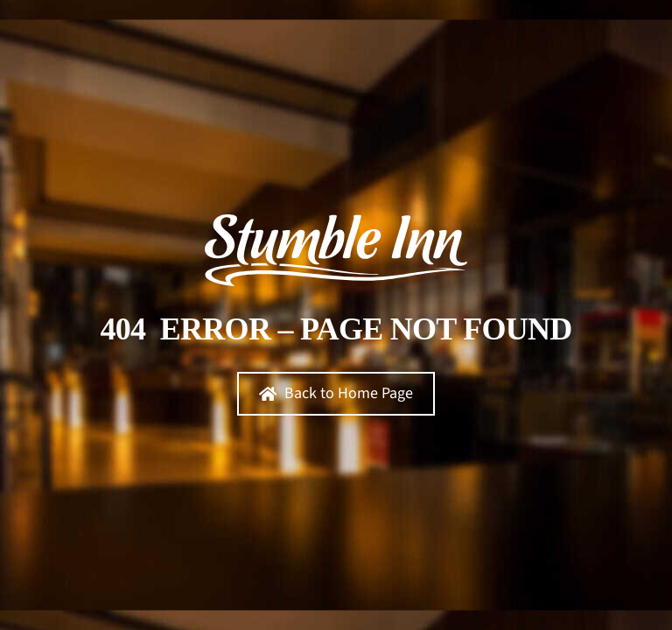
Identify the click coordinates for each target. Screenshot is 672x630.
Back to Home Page (336, 393)
